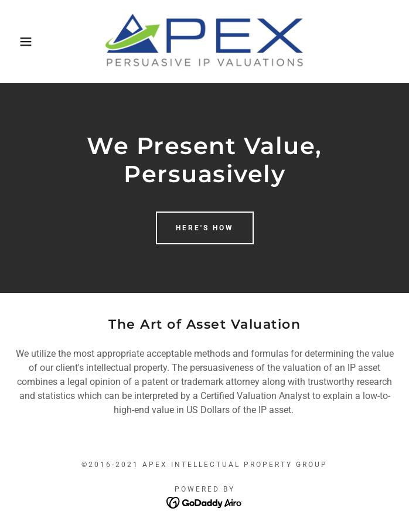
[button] (27, 42)
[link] (204, 42)
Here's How (205, 228)
